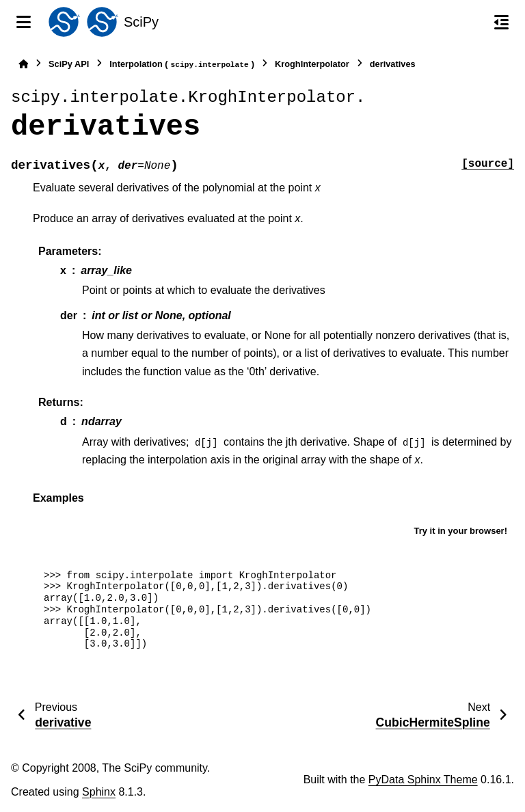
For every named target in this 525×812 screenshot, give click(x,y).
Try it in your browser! (460, 531)
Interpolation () (182, 65)
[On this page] (501, 22)
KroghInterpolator (312, 64)
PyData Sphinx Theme (423, 780)
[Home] (23, 64)
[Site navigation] (24, 22)
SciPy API (69, 64)
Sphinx (99, 792)
